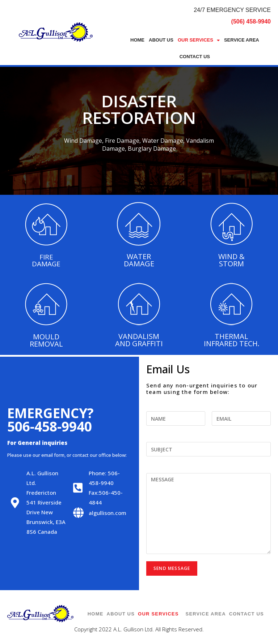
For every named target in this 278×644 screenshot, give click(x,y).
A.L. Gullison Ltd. (133, 629)
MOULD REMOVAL (46, 340)
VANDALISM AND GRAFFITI (139, 340)
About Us (161, 40)
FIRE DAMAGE (46, 260)
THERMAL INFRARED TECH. (232, 340)
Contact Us (195, 57)
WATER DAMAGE (139, 260)
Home (137, 40)
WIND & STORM (231, 260)
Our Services (199, 40)
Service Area (242, 40)
